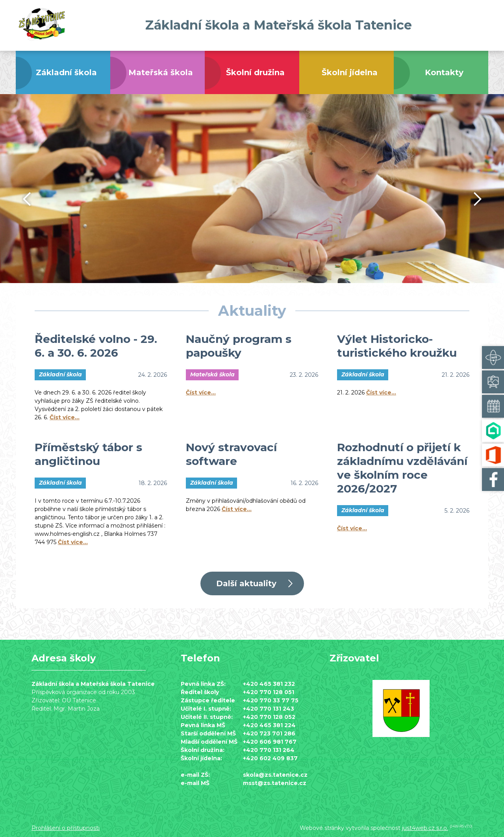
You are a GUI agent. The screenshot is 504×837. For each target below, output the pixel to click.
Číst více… (65, 417)
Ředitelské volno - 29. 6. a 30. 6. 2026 (96, 346)
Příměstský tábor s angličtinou (88, 454)
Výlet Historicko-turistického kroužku (397, 346)
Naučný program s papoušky (239, 346)
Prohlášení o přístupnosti (66, 828)
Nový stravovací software (231, 454)
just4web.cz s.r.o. (425, 828)
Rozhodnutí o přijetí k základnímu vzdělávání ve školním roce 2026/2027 (402, 468)
